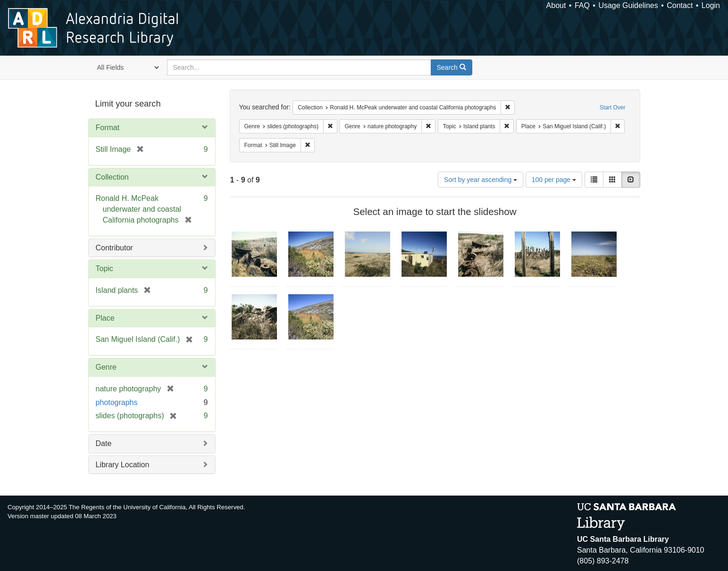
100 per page (554, 180)
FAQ (582, 5)
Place (105, 318)
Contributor (114, 248)
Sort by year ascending (481, 180)
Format (108, 128)
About (556, 5)
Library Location (123, 465)
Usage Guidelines (628, 5)
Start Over (613, 108)
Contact (680, 5)
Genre (106, 367)
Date (104, 443)
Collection (112, 177)
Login (711, 5)
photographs (117, 402)
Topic (105, 269)
